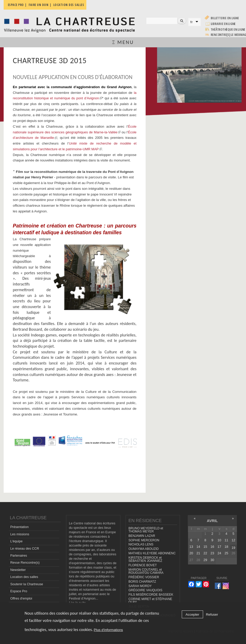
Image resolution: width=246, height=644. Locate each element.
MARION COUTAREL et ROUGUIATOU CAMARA (146, 571)
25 (226, 553)
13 (191, 547)
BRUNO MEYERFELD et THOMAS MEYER (146, 530)
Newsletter (18, 570)
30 (212, 560)
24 (219, 553)
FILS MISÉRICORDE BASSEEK (151, 595)
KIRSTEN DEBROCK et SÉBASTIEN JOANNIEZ (145, 559)
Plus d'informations (108, 630)
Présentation (19, 527)
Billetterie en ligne (225, 18)
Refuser (212, 614)
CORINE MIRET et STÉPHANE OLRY (150, 601)
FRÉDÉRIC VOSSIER (144, 577)
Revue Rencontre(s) (25, 563)
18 (226, 547)
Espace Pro (19, 591)
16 (212, 547)
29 (205, 560)
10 (219, 540)
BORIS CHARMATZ (142, 582)
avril (212, 521)
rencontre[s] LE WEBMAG (228, 35)
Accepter (193, 614)
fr (192, 22)
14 (198, 547)
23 (212, 553)
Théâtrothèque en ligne (228, 30)
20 (191, 553)
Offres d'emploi (21, 599)
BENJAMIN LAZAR (142, 536)
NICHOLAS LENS (141, 544)
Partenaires (18, 556)
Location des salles (24, 577)
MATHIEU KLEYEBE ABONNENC (152, 553)
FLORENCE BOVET (143, 565)
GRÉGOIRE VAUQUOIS (145, 590)
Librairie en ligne (223, 24)
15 (205, 547)
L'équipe (16, 541)
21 (198, 553)
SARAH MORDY (140, 586)
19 (233, 548)
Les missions (20, 534)
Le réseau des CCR (25, 549)
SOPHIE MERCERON (144, 540)
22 (205, 553)
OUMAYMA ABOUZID (144, 549)
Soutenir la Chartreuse (27, 584)
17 (219, 547)
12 (233, 540)
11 (226, 540)
